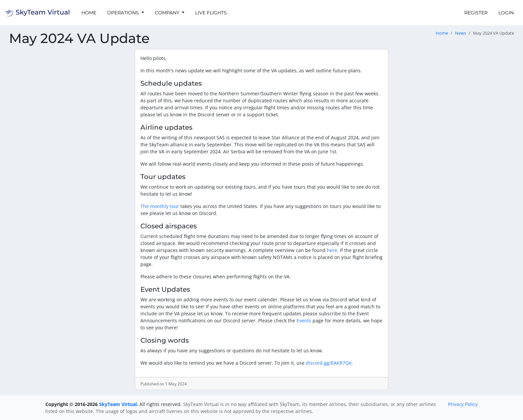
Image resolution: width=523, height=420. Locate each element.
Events (304, 320)
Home (89, 13)
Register (476, 13)
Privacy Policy (463, 404)
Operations (124, 13)
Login (506, 13)
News (460, 33)
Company (168, 13)
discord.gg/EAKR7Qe (329, 363)
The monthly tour (160, 206)
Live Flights (211, 13)
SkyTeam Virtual (118, 404)
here (332, 250)
